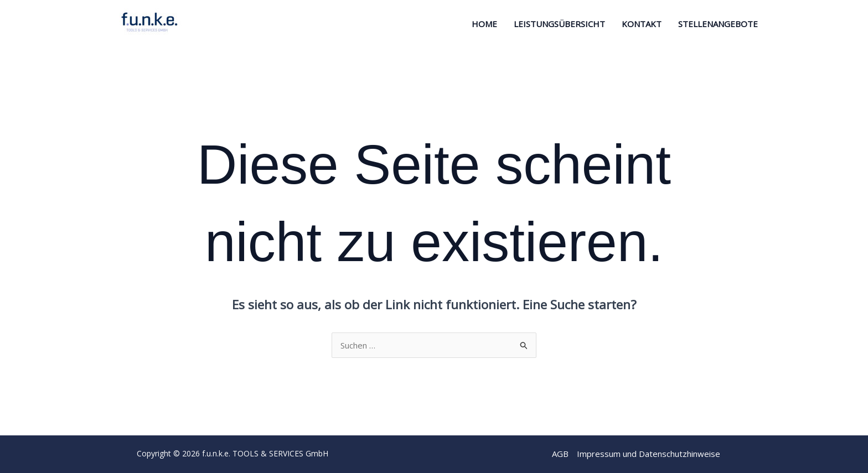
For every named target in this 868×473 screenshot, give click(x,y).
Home (484, 24)
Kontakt (642, 24)
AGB (560, 454)
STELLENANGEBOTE (718, 24)
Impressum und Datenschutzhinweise (649, 454)
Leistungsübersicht (559, 24)
